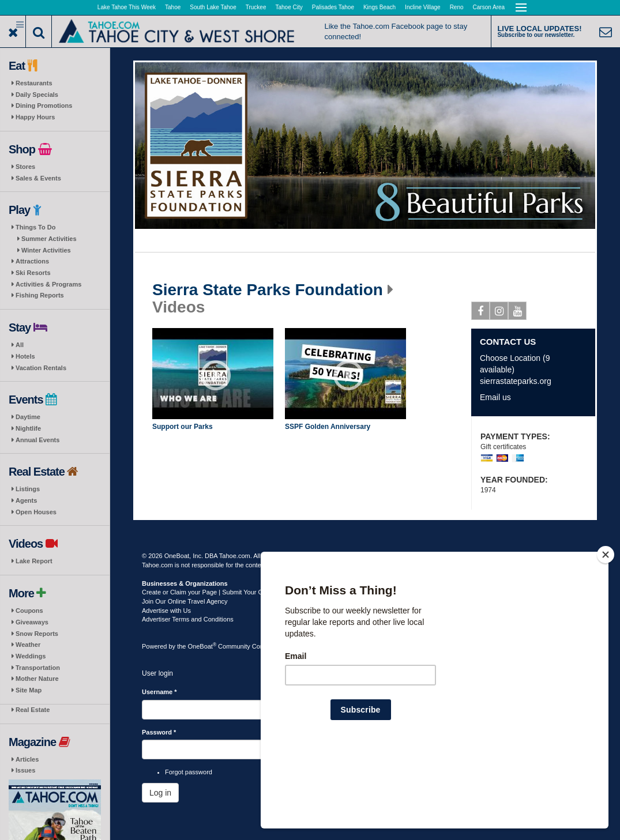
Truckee (256, 7)
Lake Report (34, 561)
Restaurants (34, 83)
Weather (28, 645)
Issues (25, 770)
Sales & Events (38, 178)
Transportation (38, 668)
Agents (26, 500)
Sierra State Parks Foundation (268, 290)
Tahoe (173, 7)
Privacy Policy (373, 556)
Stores (25, 167)
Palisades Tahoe (333, 7)
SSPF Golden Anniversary (328, 427)
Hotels (25, 356)
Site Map (29, 690)
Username (159, 692)
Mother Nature (37, 679)
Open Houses (36, 512)
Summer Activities (49, 239)
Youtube (518, 313)
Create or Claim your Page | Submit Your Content (211, 592)
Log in (160, 793)
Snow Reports (37, 634)
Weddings (31, 656)
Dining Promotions (44, 106)
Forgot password (189, 772)
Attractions (32, 261)
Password (159, 732)
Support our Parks (183, 427)
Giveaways (32, 622)
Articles (27, 759)
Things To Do (35, 227)
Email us (495, 397)
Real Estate (33, 710)
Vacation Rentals (41, 368)
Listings (28, 489)
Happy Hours (35, 117)
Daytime (28, 417)
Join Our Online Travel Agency (185, 601)
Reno (457, 7)
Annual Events (37, 440)
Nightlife (28, 428)
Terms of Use (330, 556)
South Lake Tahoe (213, 7)
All (20, 345)
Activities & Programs (48, 284)
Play (216, 375)
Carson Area (489, 7)
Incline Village (423, 7)
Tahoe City (289, 7)
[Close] (606, 629)
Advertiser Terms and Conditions (188, 619)
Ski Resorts (33, 273)
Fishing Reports (40, 295)
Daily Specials (37, 95)
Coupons (29, 611)
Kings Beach (379, 7)
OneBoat (202, 646)
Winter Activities (46, 250)
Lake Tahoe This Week (127, 7)
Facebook (481, 313)
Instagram (499, 313)
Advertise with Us (166, 611)
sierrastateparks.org (516, 381)
